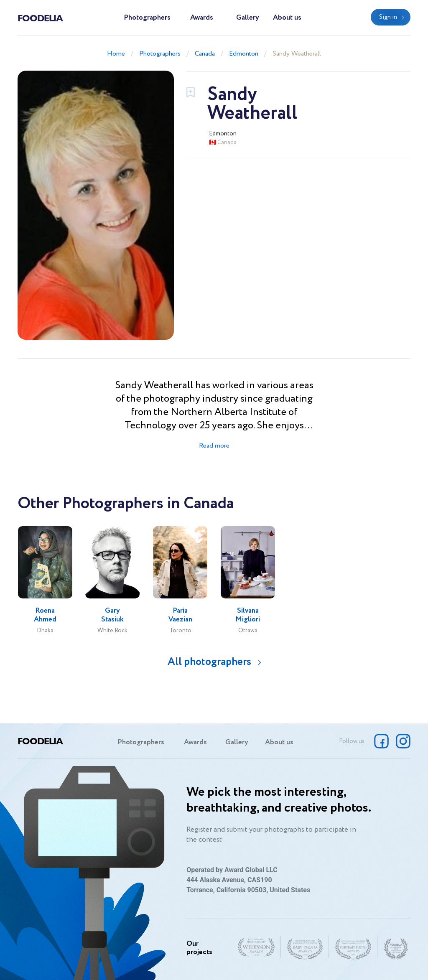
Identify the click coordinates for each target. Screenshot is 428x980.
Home (116, 54)
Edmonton (244, 54)
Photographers (147, 18)
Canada (205, 54)
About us (287, 18)
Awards (202, 18)
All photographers (209, 662)
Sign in (388, 17)
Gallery (248, 18)
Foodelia (40, 18)
